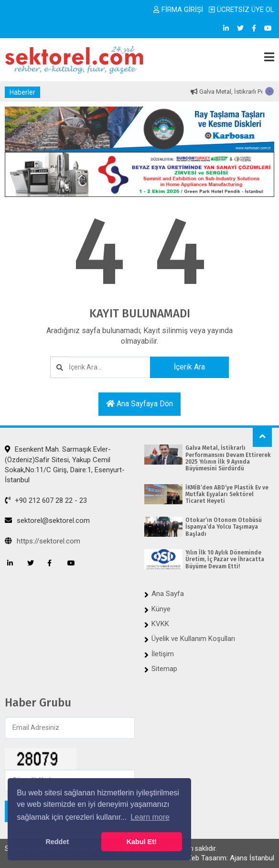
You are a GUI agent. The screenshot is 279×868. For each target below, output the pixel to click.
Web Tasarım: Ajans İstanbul (230, 858)
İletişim (163, 654)
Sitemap (164, 669)
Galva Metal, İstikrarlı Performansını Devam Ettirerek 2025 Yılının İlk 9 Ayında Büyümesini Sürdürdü (228, 458)
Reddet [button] (57, 842)
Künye (161, 609)
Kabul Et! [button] (142, 842)
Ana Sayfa (168, 594)
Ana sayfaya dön (139, 404)
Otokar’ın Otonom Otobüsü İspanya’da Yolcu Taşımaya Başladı (224, 527)
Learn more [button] (150, 817)
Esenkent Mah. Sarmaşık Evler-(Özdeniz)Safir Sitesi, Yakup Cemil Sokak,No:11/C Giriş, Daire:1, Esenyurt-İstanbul (65, 465)
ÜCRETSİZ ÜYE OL (241, 10)
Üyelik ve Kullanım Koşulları (193, 639)
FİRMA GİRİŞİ (178, 10)
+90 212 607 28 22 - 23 (46, 500)
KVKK (160, 624)
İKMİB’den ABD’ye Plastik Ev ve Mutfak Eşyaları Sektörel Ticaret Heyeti (227, 494)
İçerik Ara (189, 367)
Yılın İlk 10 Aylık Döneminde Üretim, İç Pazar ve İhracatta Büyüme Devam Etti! (225, 559)
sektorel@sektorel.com (47, 521)
